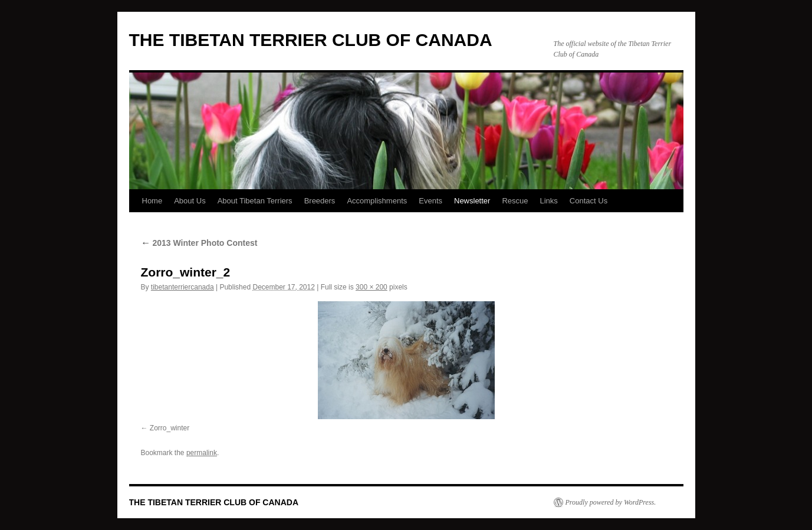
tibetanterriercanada (183, 287)
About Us (190, 201)
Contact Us (589, 201)
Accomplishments (377, 201)
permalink (202, 453)
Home (152, 201)
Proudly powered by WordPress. (611, 502)
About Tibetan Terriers (255, 201)
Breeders (320, 201)
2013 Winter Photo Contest (199, 243)
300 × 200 (372, 287)
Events (430, 201)
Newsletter (472, 201)
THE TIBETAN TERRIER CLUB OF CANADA (311, 40)
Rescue (515, 201)
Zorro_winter (170, 428)
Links (549, 201)
